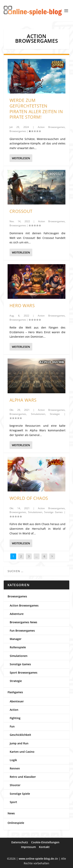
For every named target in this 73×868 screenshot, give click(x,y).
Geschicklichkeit (20, 735)
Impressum (28, 847)
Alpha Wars (23, 400)
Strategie (55, 414)
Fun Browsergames (22, 631)
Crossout (21, 211)
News (11, 813)
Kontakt (44, 847)
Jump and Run (19, 743)
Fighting (15, 718)
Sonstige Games (53, 512)
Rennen (15, 768)
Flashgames (15, 692)
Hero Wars (22, 305)
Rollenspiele (18, 647)
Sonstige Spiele (20, 794)
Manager (16, 639)
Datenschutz (20, 842)
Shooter (15, 785)
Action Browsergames (51, 127)
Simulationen (38, 414)
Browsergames (18, 131)
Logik (13, 760)
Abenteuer (17, 701)
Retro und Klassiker (23, 777)
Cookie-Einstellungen (45, 842)
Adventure (17, 614)
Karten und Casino (22, 752)
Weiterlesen (21, 158)
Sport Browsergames (24, 673)
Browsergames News (23, 622)
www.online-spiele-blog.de (36, 859)
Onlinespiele (16, 823)
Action (14, 710)
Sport (13, 802)
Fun (12, 726)
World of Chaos (29, 498)
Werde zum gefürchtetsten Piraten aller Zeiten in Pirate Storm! (36, 108)
